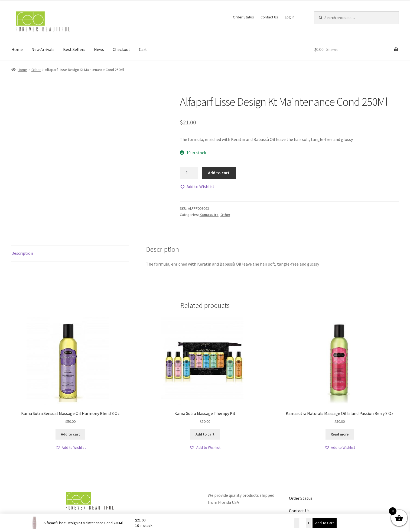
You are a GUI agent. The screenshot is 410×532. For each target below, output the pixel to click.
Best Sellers (74, 49)
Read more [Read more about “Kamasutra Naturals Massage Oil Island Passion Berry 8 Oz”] (340, 434)
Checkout (121, 49)
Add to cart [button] (70, 434)
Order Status (243, 17)
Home (17, 49)
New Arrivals (43, 49)
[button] (197, 187)
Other (36, 70)
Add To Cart (325, 523)
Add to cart (219, 173)
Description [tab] (22, 253)
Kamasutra (209, 215)
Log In (290, 17)
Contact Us (269, 17)
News (99, 49)
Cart (143, 49)
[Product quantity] (189, 173)
